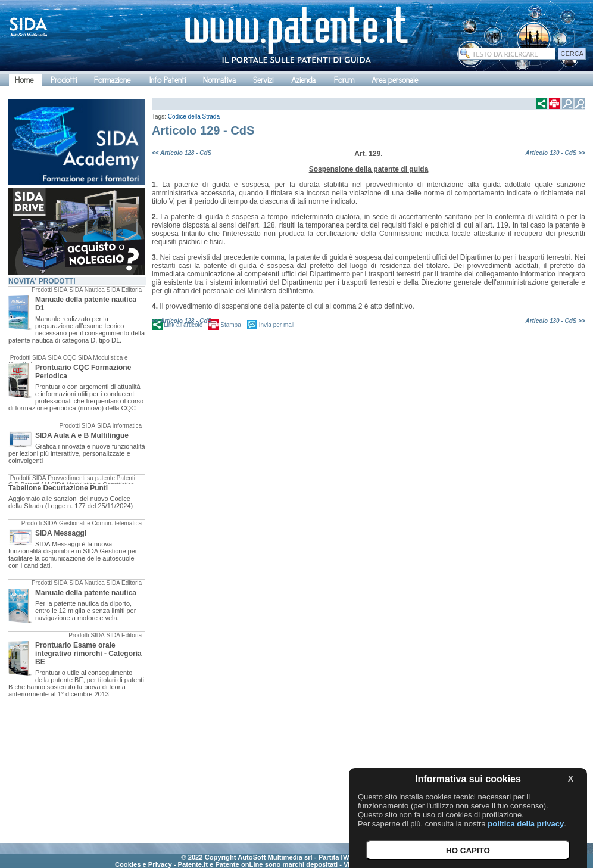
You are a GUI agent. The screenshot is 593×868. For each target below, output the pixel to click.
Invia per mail (277, 325)
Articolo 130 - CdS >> (555, 153)
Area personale (395, 80)
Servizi (263, 80)
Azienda (303, 80)
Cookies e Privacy (143, 864)
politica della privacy (526, 824)
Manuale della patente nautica (86, 593)
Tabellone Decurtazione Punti (58, 488)
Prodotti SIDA (50, 290)
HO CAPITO (468, 850)
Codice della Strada (194, 116)
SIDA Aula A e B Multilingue (82, 435)
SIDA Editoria (124, 290)
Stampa (230, 325)
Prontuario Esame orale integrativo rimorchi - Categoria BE (88, 654)
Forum (344, 80)
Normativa (219, 80)
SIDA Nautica (87, 290)
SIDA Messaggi (61, 533)
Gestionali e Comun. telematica (100, 523)
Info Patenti (168, 80)
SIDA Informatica (119, 426)
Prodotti (64, 80)
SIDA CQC (62, 358)
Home (24, 80)
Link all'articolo (183, 325)
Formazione (112, 80)
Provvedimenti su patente (81, 478)
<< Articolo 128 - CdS (182, 153)
